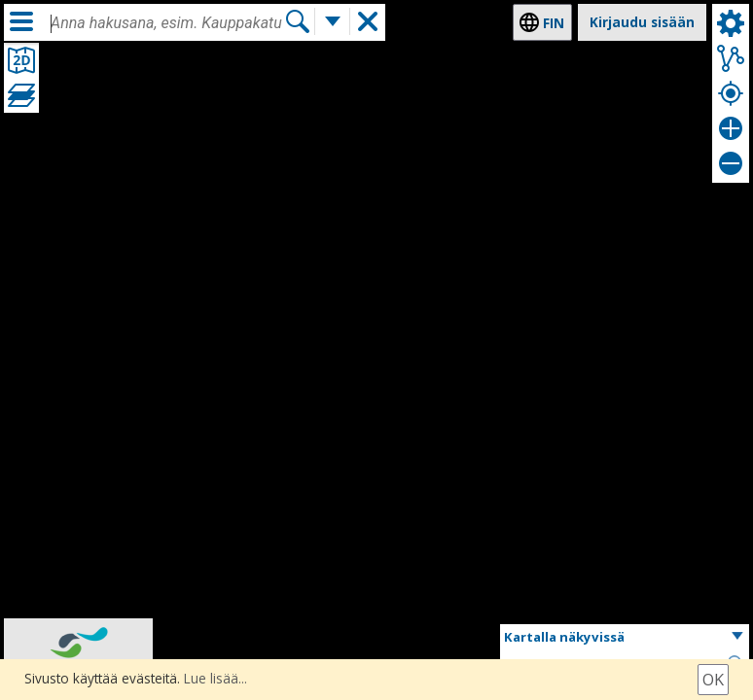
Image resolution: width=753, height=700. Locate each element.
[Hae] (298, 22)
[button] (625, 638)
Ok (713, 680)
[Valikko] (21, 21)
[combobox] (167, 23)
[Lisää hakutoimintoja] (333, 22)
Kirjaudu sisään (642, 22)
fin (554, 23)
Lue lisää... (215, 678)
